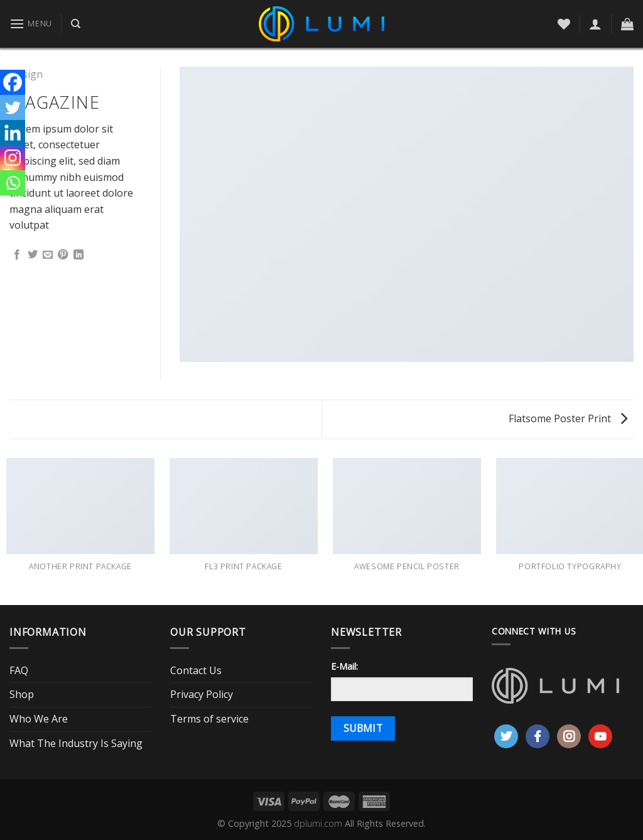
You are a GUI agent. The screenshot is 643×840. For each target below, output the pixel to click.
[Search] (76, 24)
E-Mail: (344, 666)
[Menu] (31, 24)
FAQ (19, 670)
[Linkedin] (13, 133)
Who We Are (39, 719)
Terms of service (209, 719)
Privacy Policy (202, 694)
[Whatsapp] (13, 183)
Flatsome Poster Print (568, 418)
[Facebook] (13, 82)
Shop (22, 694)
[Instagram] (13, 158)
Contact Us (196, 670)
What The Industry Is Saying (76, 743)
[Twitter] (13, 107)
